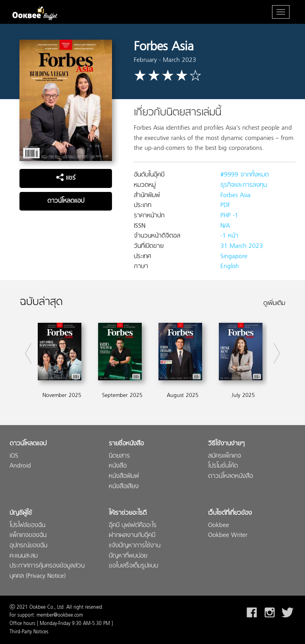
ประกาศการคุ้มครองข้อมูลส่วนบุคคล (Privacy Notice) (47, 571)
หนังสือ (118, 466)
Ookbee (219, 526)
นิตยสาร (119, 456)
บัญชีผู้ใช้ (21, 513)
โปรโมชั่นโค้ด (223, 466)
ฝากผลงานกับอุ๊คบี (132, 536)
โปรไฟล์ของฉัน (27, 526)
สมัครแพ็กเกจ (225, 456)
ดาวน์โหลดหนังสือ (231, 476)
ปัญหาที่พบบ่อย (128, 556)
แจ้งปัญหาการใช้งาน (135, 546)
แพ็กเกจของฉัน (28, 536)
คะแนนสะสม (24, 556)
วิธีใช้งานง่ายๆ (226, 444)
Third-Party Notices (29, 632)
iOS (14, 456)
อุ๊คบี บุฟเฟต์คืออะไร (133, 526)
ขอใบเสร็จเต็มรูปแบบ (133, 566)
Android (20, 466)
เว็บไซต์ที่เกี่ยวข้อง (230, 513)
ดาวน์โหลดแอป (66, 201)
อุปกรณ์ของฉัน (28, 546)
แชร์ (66, 178)
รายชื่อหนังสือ (126, 444)
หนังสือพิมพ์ (124, 476)
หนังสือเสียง (124, 487)
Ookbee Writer (228, 536)
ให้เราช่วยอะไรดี (128, 513)
